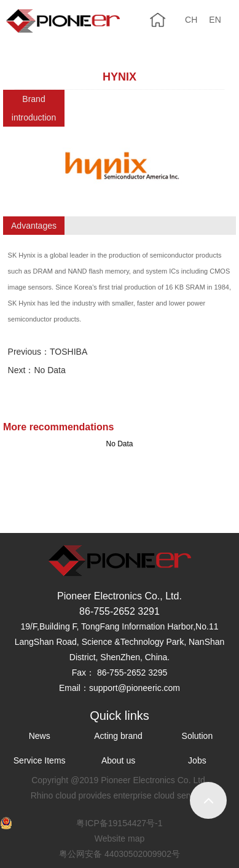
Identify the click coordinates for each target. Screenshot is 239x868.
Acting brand (118, 736)
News (40, 736)
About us (118, 760)
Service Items (40, 760)
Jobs (197, 760)
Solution (198, 736)
